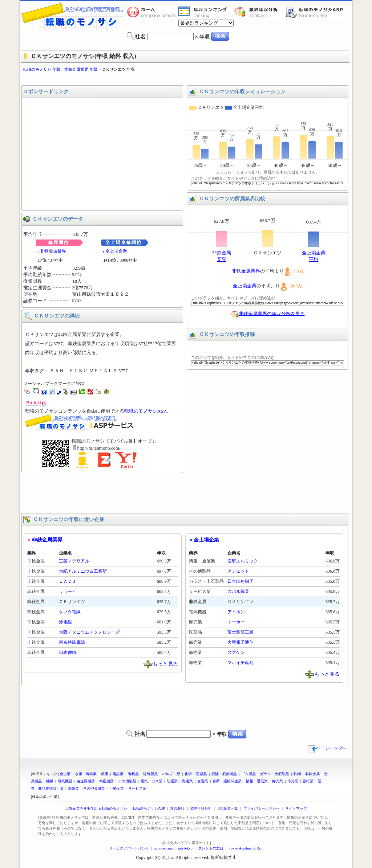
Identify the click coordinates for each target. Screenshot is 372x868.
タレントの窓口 (211, 848)
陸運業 (172, 781)
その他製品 (127, 781)
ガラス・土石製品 (275, 774)
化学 (188, 774)
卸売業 (278, 781)
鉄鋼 (297, 774)
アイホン (236, 612)
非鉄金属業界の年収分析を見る (272, 313)
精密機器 (106, 781)
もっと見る (165, 664)
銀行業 (308, 781)
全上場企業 (116, 251)
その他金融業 (94, 788)
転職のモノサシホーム (153, 12)
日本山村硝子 (240, 581)
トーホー (236, 622)
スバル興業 (238, 591)
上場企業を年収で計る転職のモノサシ (96, 808)
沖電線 (65, 622)
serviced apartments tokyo (173, 848)
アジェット (238, 571)
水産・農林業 (86, 774)
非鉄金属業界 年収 (81, 69)
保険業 (73, 788)
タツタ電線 (70, 612)
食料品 (133, 774)
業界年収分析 (259, 12)
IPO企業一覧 (227, 808)
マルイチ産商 (240, 663)
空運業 (203, 781)
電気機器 (65, 781)
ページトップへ (327, 748)
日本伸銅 (68, 652)
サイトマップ (296, 808)
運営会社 (177, 808)
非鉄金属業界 (53, 251)
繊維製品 (150, 774)
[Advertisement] (186, 79)
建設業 (118, 774)
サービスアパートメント (129, 848)
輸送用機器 (86, 781)
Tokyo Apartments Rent (246, 848)
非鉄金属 (312, 774)
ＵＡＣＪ (68, 581)
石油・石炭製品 (224, 774)
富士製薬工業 (240, 632)
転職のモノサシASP (316, 12)
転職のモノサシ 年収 (42, 69)
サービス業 (137, 788)
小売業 (293, 781)
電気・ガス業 (151, 781)
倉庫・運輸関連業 (227, 781)
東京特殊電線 (72, 642)
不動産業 (117, 788)
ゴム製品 (248, 774)
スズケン (236, 652)
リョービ (68, 591)
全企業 (65, 774)
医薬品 (202, 774)
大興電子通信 (240, 642)
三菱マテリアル (74, 561)
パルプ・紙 (171, 774)
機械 (50, 781)
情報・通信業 (257, 781)
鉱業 (105, 774)
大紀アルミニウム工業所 (83, 571)
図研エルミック (243, 561)
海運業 (187, 781)
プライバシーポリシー (262, 808)
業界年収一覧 (204, 12)
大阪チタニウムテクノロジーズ (89, 632)
